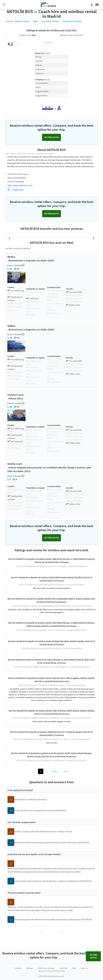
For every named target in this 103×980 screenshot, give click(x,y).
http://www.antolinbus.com (20, 185)
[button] (9, 238)
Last (66, 771)
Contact (18, 968)
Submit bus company (46, 968)
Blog (74, 968)
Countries (63, 968)
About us (84, 968)
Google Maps (18, 190)
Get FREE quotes (51, 137)
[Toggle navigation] (4, 5)
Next (55, 771)
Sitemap (30, 968)
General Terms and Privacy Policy (51, 971)
